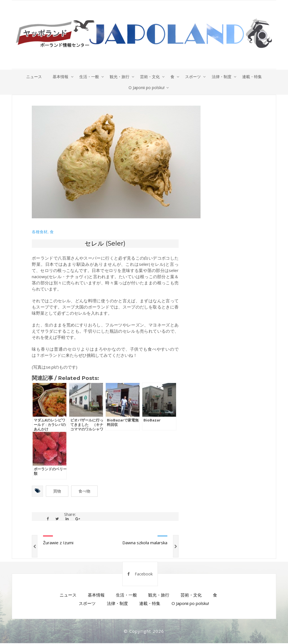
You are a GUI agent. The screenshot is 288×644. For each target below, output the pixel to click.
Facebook (140, 575)
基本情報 (59, 77)
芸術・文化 (150, 77)
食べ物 (84, 492)
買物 (57, 492)
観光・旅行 (119, 77)
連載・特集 (254, 77)
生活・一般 (88, 77)
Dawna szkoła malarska (145, 543)
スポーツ (194, 77)
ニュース (32, 77)
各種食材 (40, 232)
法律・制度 (223, 77)
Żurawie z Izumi (58, 543)
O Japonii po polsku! (147, 88)
